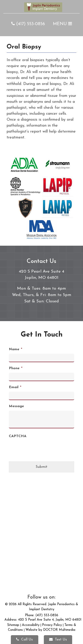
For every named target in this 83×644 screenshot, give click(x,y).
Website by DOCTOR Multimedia (50, 630)
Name (15, 349)
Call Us (24, 639)
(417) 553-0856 (28, 24)
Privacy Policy (52, 625)
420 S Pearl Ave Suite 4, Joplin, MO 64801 (50, 620)
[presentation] (42, 457)
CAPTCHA (18, 436)
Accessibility (31, 625)
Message (16, 406)
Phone (16, 368)
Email (15, 387)
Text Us (58, 639)
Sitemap (13, 625)
